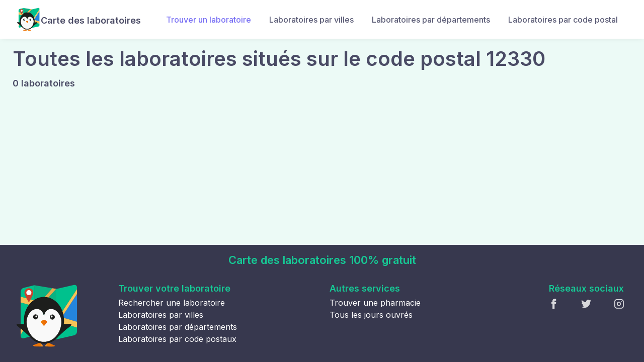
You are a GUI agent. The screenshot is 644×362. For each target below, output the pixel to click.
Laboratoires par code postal (563, 20)
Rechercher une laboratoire (172, 303)
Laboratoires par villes (311, 20)
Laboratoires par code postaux (177, 339)
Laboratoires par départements (431, 20)
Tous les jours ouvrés (371, 315)
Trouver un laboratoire (209, 20)
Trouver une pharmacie (375, 303)
